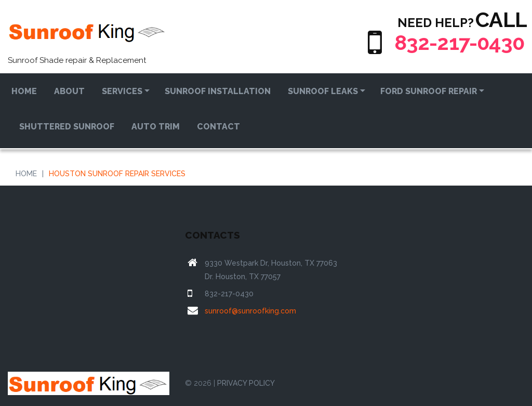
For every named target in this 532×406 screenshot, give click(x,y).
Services (122, 91)
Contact (218, 127)
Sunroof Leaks (323, 91)
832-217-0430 (459, 42)
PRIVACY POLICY (246, 383)
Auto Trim (156, 127)
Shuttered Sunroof (67, 127)
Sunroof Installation (218, 91)
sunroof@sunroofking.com (250, 311)
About (69, 91)
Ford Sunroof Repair (429, 91)
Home (24, 91)
